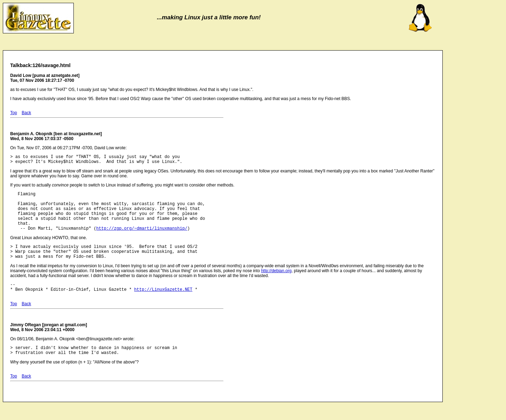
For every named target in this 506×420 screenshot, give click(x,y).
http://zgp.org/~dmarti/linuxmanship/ (142, 239)
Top (14, 113)
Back (27, 113)
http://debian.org (276, 284)
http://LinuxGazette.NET (163, 305)
